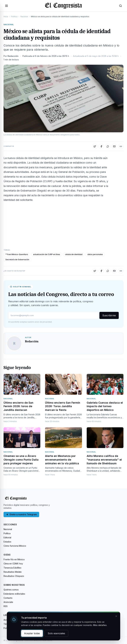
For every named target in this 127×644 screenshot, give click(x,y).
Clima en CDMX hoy (13, 564)
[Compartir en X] (95, 146)
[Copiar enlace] (121, 146)
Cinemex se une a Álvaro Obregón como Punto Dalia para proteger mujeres (21, 460)
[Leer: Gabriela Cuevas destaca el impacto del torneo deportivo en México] (105, 384)
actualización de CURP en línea (47, 254)
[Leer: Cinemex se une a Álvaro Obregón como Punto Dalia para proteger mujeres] (22, 438)
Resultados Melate (13, 572)
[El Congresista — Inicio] (64, 5)
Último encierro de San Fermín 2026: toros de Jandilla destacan (18, 406)
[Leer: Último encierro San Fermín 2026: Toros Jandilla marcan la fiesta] (63, 384)
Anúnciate (8, 602)
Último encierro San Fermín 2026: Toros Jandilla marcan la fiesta (63, 406)
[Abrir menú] (6, 6)
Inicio (6, 17)
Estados (7, 542)
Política (14, 17)
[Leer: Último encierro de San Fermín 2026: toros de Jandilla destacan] (22, 384)
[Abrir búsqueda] (121, 6)
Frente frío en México (14, 559)
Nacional (24, 17)
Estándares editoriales (14, 594)
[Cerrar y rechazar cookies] (116, 616)
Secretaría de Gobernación (17, 260)
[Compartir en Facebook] (101, 146)
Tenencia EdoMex (12, 568)
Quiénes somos (11, 590)
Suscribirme (109, 315)
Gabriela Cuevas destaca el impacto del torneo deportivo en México (105, 406)
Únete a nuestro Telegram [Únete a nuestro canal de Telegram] (21, 514)
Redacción (13, 56)
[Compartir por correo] (114, 146)
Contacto (8, 598)
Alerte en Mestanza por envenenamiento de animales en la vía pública (62, 460)
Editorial (7, 538)
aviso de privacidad (43, 322)
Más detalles (100, 625)
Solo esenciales (56, 633)
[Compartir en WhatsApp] (108, 146)
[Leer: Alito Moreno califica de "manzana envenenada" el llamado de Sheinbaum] (105, 438)
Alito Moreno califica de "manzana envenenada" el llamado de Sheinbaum (104, 460)
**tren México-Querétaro (17, 254)
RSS (6, 606)
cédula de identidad (74, 254)
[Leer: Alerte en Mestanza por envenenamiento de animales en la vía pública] (63, 438)
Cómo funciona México (15, 546)
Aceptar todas (32, 633)
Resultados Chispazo (14, 576)
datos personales (95, 254)
